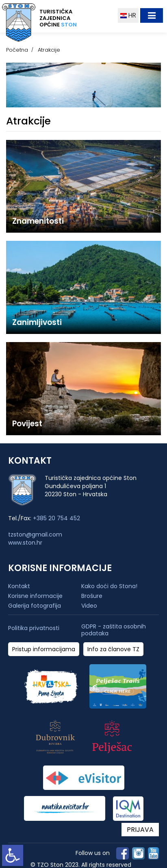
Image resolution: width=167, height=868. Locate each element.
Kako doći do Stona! (109, 586)
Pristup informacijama (44, 649)
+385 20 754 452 (56, 518)
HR (128, 15)
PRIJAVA (140, 830)
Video (89, 606)
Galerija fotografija (35, 606)
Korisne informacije (35, 596)
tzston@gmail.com (35, 534)
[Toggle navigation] (152, 15)
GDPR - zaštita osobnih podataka (114, 630)
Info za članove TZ (113, 649)
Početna (17, 50)
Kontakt (19, 586)
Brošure (92, 596)
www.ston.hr (25, 543)
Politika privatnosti (34, 628)
